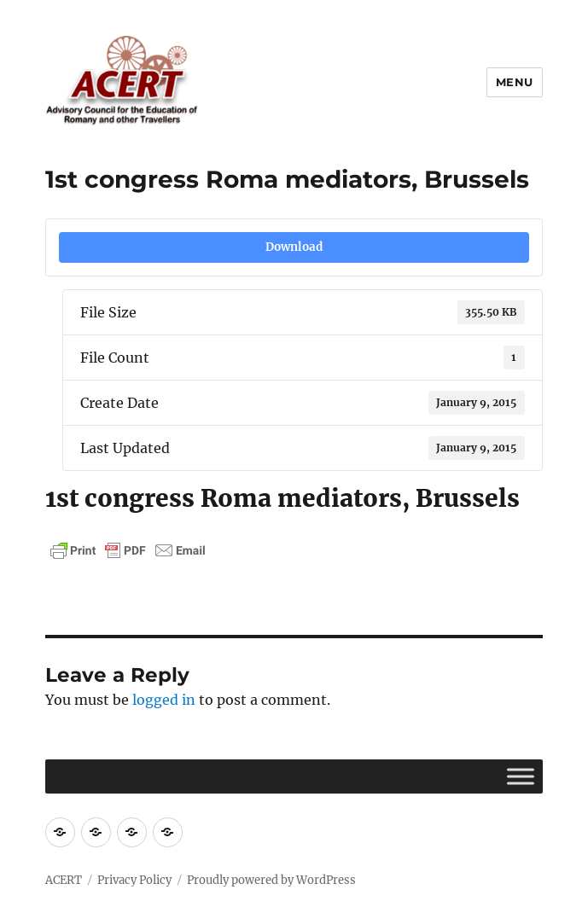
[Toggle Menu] (521, 776)
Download (294, 247)
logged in (164, 700)
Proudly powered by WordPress (271, 880)
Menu (515, 82)
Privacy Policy (134, 880)
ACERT (64, 880)
